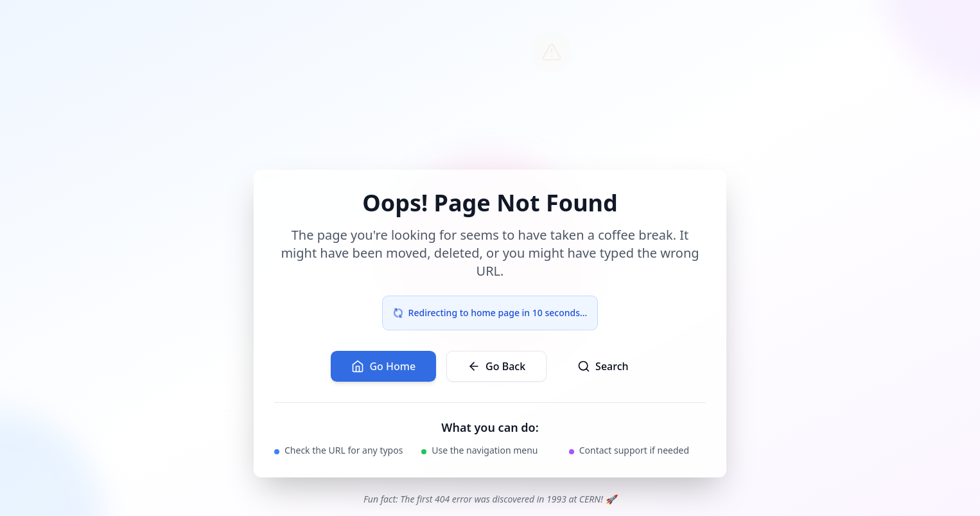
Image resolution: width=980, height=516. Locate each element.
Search (603, 366)
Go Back (496, 366)
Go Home (383, 366)
